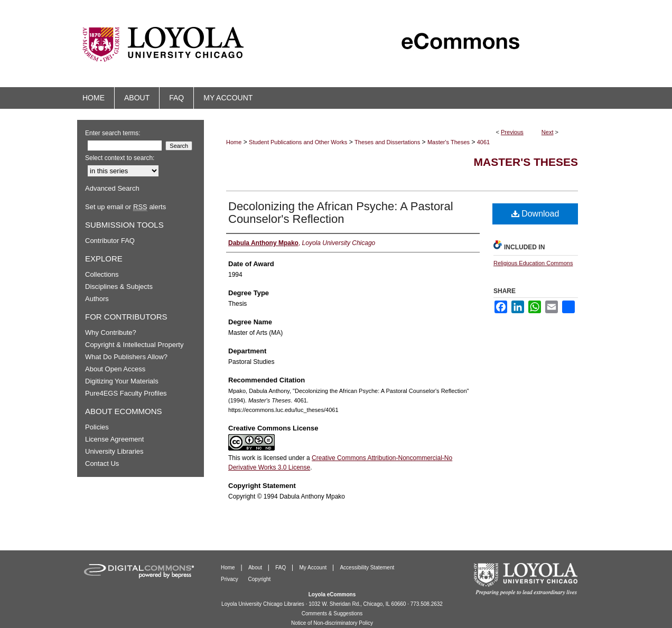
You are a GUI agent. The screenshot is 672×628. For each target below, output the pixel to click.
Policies (97, 427)
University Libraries (114, 451)
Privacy (230, 579)
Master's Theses (449, 142)
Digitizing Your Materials (122, 381)
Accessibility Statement (367, 568)
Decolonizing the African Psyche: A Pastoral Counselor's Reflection (341, 213)
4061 (483, 142)
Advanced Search (112, 188)
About (256, 568)
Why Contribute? (111, 332)
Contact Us (102, 463)
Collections (102, 274)
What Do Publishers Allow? (126, 357)
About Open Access (115, 369)
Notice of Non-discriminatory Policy (332, 623)
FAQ (281, 568)
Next (548, 132)
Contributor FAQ (110, 241)
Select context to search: (120, 158)
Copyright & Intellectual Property (134, 345)
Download (535, 214)
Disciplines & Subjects (119, 287)
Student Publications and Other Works (298, 142)
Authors (97, 299)
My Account (314, 568)
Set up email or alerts (125, 207)
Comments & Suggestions (332, 613)
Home (234, 142)
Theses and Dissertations (387, 142)
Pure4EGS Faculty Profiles (126, 393)
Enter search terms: (113, 133)
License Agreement (114, 439)
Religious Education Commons (533, 263)
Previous (512, 132)
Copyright (260, 579)
